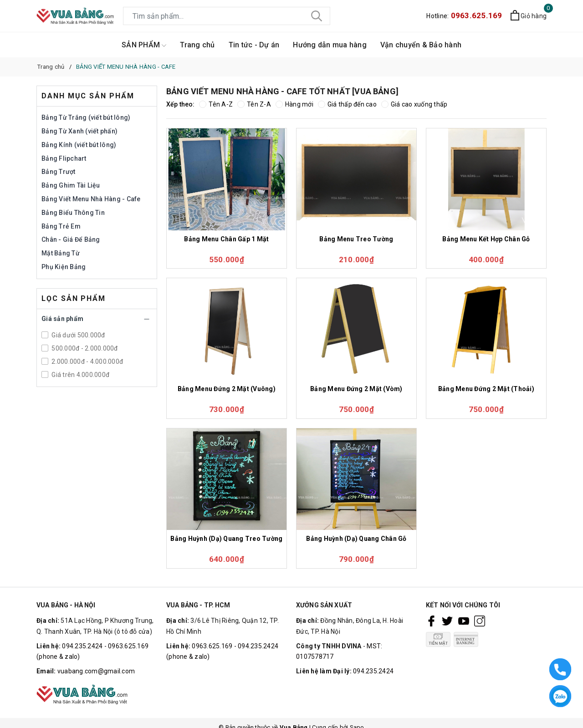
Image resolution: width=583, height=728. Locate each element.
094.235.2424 (373, 671)
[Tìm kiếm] (317, 16)
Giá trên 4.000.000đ (80, 375)
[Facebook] (431, 621)
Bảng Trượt (59, 172)
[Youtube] (464, 621)
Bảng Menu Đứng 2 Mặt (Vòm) (356, 389)
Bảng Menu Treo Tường (356, 239)
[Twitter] (447, 621)
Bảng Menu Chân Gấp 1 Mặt (226, 239)
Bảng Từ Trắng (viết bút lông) (86, 117)
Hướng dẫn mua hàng (330, 45)
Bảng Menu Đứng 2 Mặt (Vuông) (227, 389)
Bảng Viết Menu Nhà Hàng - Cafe (91, 199)
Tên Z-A (254, 104)
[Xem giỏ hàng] (529, 16)
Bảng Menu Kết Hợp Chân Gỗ (486, 239)
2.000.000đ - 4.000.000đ (87, 361)
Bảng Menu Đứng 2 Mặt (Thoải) (486, 389)
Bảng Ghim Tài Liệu (71, 185)
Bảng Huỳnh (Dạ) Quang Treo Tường (226, 539)
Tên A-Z (216, 104)
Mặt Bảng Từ (61, 253)
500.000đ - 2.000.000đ (84, 348)
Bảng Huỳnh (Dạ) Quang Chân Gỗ (356, 539)
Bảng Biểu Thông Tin (73, 213)
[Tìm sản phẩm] (227, 16)
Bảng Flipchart (64, 158)
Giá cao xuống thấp (414, 104)
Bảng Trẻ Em (61, 226)
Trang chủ (197, 45)
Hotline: (464, 16)
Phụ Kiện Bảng (64, 267)
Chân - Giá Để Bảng (71, 239)
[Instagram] (480, 621)
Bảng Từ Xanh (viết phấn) (79, 131)
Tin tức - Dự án (254, 45)
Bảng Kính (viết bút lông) (79, 145)
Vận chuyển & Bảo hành (421, 45)
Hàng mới (294, 104)
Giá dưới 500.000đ (78, 335)
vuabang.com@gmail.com (96, 671)
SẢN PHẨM (144, 45)
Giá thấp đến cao (347, 104)
